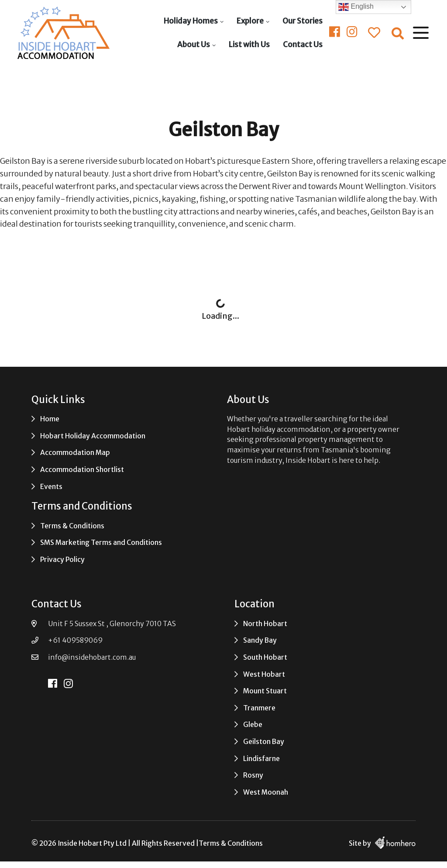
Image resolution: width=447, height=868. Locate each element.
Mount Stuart (265, 691)
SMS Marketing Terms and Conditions (101, 542)
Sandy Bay (260, 640)
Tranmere (259, 708)
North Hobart (265, 624)
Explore (250, 21)
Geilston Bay (264, 742)
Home (50, 419)
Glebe (253, 725)
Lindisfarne (261, 759)
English (356, 7)
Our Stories (303, 21)
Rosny (253, 775)
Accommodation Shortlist (82, 470)
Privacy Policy (62, 560)
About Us (194, 45)
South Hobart (265, 657)
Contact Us (303, 45)
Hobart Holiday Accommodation (93, 436)
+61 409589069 (75, 640)
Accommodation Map (75, 453)
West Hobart (264, 674)
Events (51, 487)
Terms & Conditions (72, 526)
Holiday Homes (191, 21)
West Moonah (266, 792)
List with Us (249, 45)
